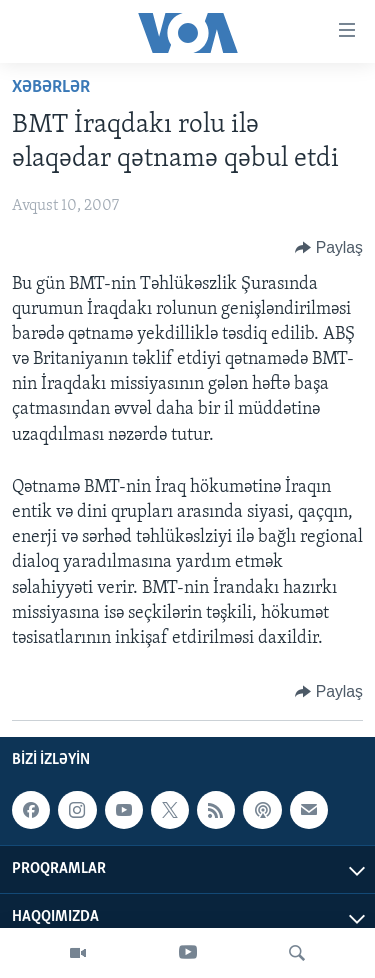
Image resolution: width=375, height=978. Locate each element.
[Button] (329, 248)
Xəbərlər (51, 87)
